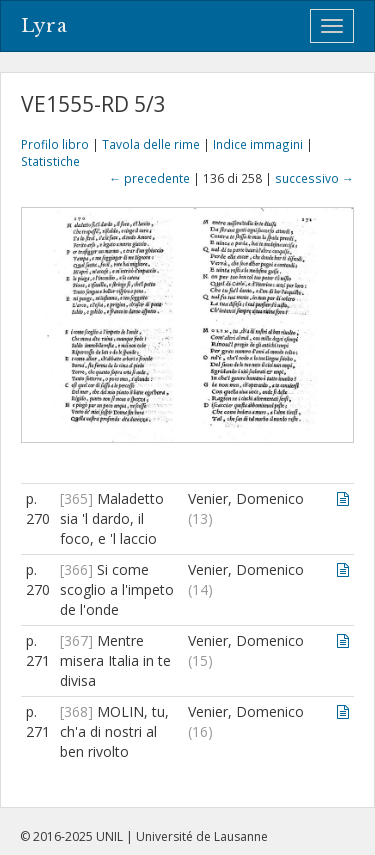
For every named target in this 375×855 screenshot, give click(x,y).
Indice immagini (258, 144)
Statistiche (50, 161)
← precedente (149, 178)
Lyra (44, 26)
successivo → (314, 178)
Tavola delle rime (151, 144)
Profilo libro (55, 144)
